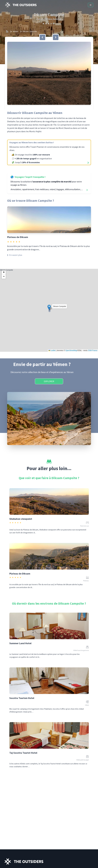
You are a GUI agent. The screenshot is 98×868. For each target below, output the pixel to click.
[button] (49, 73)
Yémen (15, 31)
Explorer (49, 381)
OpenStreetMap (71, 350)
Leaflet (52, 350)
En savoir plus (15, 255)
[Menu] (91, 5)
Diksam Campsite (30, 31)
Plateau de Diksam (18, 237)
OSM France (93, 350)
